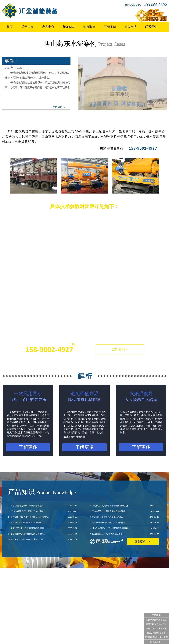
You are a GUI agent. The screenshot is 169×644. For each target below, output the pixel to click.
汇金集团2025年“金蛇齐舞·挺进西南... (124, 534)
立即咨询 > (120, 349)
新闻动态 (69, 27)
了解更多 (28, 447)
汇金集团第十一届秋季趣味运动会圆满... (124, 511)
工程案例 (110, 27)
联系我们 (151, 27)
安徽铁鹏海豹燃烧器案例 (156, 637)
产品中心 (48, 27)
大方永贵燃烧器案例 (156, 633)
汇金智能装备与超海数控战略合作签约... (43, 534)
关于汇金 (27, 27)
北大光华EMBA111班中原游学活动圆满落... (124, 528)
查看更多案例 (156, 642)
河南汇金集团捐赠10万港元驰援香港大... (43, 506)
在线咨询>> (59, 107)
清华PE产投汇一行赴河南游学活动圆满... (43, 528)
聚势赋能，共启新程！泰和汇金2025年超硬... (43, 517)
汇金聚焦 (89, 27)
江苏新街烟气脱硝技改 (156, 620)
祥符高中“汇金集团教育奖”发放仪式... (43, 523)
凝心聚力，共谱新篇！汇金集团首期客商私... (124, 506)
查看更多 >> (143, 541)
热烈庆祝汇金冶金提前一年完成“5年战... (43, 540)
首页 (10, 27)
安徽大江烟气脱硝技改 (156, 628)
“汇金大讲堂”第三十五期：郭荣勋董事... (43, 511)
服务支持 (131, 27)
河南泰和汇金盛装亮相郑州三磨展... (124, 517)
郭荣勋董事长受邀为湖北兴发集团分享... (124, 523)
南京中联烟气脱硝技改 (156, 624)
